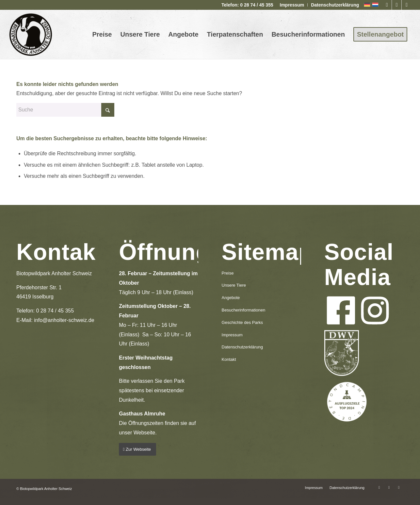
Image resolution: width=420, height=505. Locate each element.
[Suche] (65, 110)
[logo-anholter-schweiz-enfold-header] (31, 34)
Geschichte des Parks (242, 322)
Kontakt (229, 359)
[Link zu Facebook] (387, 5)
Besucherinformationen (244, 310)
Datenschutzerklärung (335, 5)
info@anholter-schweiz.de (64, 320)
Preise (228, 273)
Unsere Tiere (234, 285)
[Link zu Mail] (407, 5)
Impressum (292, 5)
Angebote (231, 298)
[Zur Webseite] (137, 449)
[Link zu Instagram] (397, 5)
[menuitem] (292, 5)
